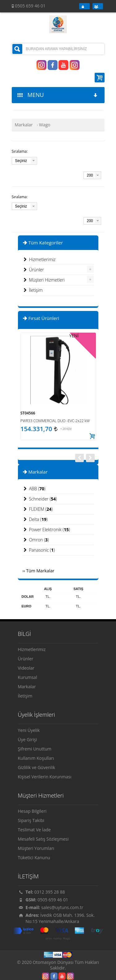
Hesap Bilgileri (32, 811)
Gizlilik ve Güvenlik (37, 767)
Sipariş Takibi (31, 820)
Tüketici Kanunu (34, 857)
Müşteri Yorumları (36, 848)
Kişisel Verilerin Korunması (45, 777)
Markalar (24, 125)
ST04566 (28, 413)
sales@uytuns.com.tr (62, 907)
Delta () (35, 519)
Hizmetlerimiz (39, 260)
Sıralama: (20, 151)
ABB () (34, 489)
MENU (58, 95)
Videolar (26, 668)
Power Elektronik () (46, 530)
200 (90, 175)
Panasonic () (39, 550)
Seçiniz (21, 161)
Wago (67, 938)
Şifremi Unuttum (35, 749)
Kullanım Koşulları (36, 758)
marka (57, 938)
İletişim (33, 290)
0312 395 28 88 (50, 892)
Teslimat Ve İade (34, 830)
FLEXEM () (38, 509)
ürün (49, 938)
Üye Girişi (28, 739)
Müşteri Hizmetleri (44, 280)
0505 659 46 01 (53, 900)
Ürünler (33, 270)
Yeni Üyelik (29, 730)
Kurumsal (28, 677)
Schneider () (40, 499)
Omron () (36, 540)
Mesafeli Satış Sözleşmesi (43, 839)
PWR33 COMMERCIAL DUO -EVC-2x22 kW (55, 421)
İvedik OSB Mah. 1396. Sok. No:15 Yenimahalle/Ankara (60, 918)
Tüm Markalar (40, 571)
